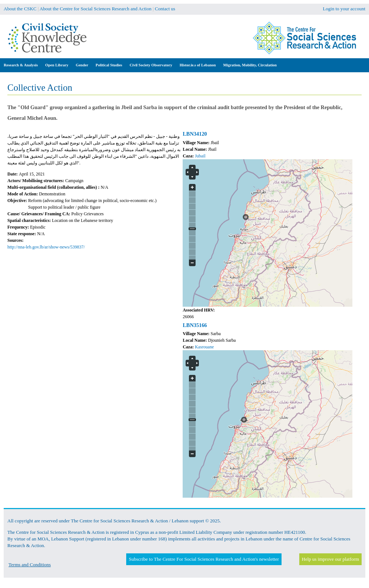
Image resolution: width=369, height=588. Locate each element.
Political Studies (109, 65)
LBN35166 (195, 325)
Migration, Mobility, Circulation (250, 65)
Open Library (57, 65)
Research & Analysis (21, 65)
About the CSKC (20, 9)
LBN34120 (195, 134)
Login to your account (344, 9)
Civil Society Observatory (151, 65)
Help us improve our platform (330, 559)
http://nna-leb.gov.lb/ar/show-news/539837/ (46, 247)
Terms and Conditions (30, 565)
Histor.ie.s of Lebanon (198, 65)
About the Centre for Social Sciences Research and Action (95, 9)
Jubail (200, 156)
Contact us (165, 9)
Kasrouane (204, 347)
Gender (82, 65)
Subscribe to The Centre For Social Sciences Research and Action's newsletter (204, 559)
